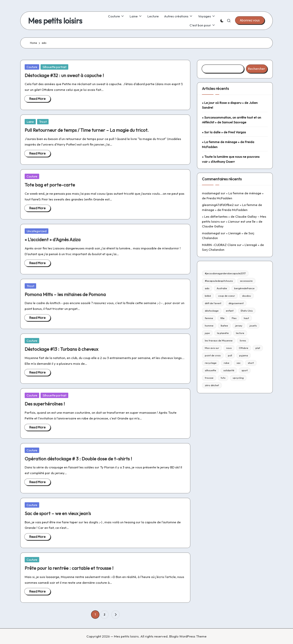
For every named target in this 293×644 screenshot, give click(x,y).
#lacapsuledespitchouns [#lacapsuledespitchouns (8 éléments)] (219, 281)
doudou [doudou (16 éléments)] (247, 296)
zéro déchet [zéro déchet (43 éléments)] (212, 385)
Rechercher (257, 69)
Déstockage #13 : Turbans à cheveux (61, 349)
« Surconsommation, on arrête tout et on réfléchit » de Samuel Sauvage (232, 120)
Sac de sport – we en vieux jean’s (58, 513)
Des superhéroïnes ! (45, 404)
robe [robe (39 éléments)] (227, 363)
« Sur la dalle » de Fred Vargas (224, 132)
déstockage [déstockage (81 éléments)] (212, 311)
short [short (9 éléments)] (251, 363)
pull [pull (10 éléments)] (230, 355)
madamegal (211, 193)
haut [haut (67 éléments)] (246, 318)
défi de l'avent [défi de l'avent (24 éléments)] (213, 303)
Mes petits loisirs (55, 21)
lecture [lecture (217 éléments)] (240, 333)
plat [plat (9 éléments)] (258, 348)
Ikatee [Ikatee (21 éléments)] (224, 326)
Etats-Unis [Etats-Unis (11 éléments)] (247, 311)
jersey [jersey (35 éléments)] (239, 326)
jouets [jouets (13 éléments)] (253, 326)
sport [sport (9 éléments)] (245, 370)
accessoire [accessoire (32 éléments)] (246, 281)
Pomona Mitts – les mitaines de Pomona (65, 294)
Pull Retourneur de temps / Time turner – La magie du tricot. (87, 130)
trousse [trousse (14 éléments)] (209, 378)
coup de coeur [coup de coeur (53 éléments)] (227, 296)
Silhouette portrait (54, 67)
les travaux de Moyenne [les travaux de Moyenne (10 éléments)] (219, 340)
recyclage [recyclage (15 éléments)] (211, 363)
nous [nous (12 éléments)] (229, 348)
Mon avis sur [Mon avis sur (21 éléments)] (212, 348)
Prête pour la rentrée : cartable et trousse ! (69, 568)
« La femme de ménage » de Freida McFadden (228, 144)
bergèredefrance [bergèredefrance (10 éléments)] (244, 288)
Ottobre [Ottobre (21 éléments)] (244, 348)
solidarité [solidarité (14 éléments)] (229, 370)
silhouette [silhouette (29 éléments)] (210, 370)
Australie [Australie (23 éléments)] (222, 288)
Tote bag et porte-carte (50, 185)
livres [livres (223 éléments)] (243, 340)
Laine (30, 122)
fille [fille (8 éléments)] (222, 318)
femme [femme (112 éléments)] (209, 318)
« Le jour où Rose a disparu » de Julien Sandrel (230, 105)
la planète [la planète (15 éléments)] (223, 333)
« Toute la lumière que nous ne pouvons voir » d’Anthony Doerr (231, 159)
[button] (250, 20)
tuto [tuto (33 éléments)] (223, 378)
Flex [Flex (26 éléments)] (234, 318)
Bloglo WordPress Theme (188, 636)
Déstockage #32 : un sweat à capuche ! (64, 75)
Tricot (43, 122)
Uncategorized (37, 231)
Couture (32, 67)
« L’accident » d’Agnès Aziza (53, 239)
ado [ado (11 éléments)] (207, 288)
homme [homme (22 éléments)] (209, 326)
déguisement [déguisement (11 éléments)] (236, 303)
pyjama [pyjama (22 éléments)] (244, 355)
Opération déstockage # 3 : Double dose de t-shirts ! (78, 459)
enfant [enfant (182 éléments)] (230, 311)
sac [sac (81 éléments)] (239, 363)
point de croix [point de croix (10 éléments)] (213, 355)
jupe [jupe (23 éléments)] (207, 333)
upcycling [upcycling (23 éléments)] (238, 378)
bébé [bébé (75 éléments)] (208, 296)
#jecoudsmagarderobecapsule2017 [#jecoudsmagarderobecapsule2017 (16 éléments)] (225, 273)
